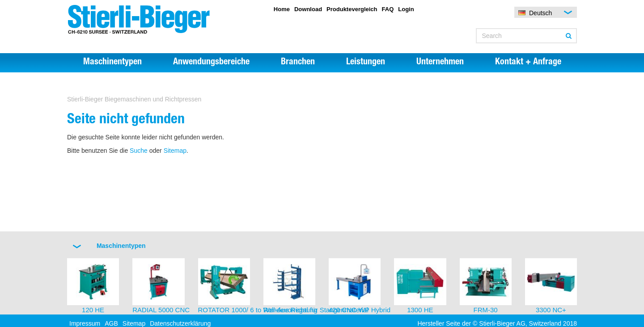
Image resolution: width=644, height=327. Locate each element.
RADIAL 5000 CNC (161, 310)
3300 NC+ (551, 310)
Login (406, 9)
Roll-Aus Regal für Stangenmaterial (316, 310)
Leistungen (366, 63)
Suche (139, 151)
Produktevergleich (352, 9)
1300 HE (420, 310)
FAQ (388, 9)
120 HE (93, 310)
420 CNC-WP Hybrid (360, 310)
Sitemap (175, 151)
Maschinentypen (112, 63)
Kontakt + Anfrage (528, 63)
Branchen (298, 63)
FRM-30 (486, 310)
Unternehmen (440, 63)
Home (282, 9)
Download (308, 9)
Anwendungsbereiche (211, 63)
